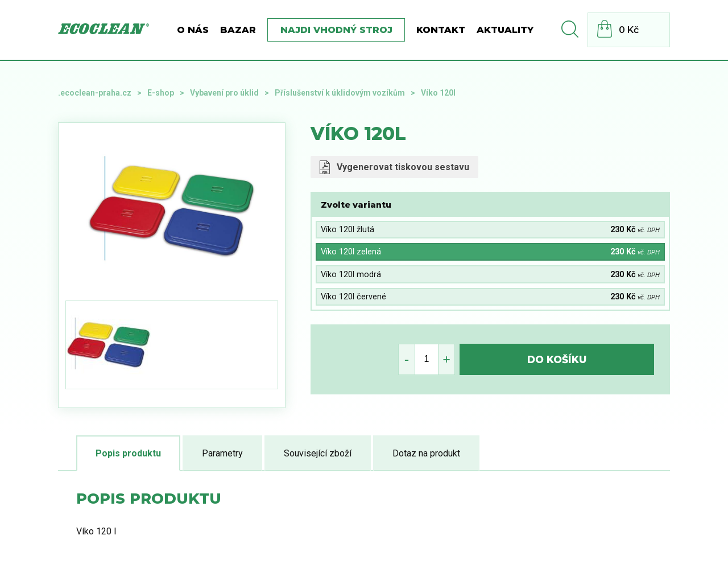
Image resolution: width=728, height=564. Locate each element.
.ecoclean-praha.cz (95, 93)
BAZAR (238, 30)
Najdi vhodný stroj (336, 30)
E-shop (161, 93)
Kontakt (441, 30)
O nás (193, 30)
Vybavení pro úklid (224, 93)
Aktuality (505, 30)
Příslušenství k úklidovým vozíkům (340, 93)
